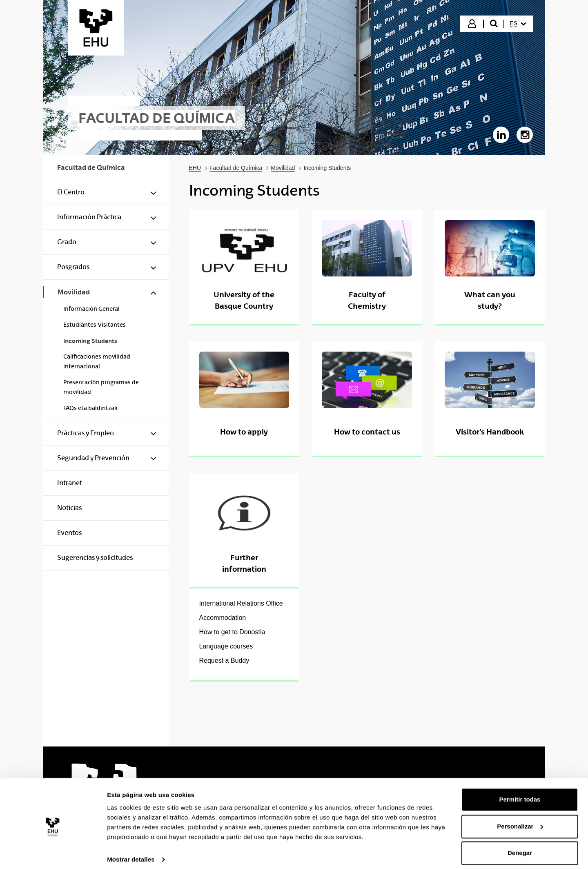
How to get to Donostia (232, 632)
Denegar (520, 846)
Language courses (226, 646)
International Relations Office (241, 603)
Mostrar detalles (131, 853)
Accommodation (223, 618)
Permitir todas (520, 793)
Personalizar (520, 819)
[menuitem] (518, 24)
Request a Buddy (224, 661)
